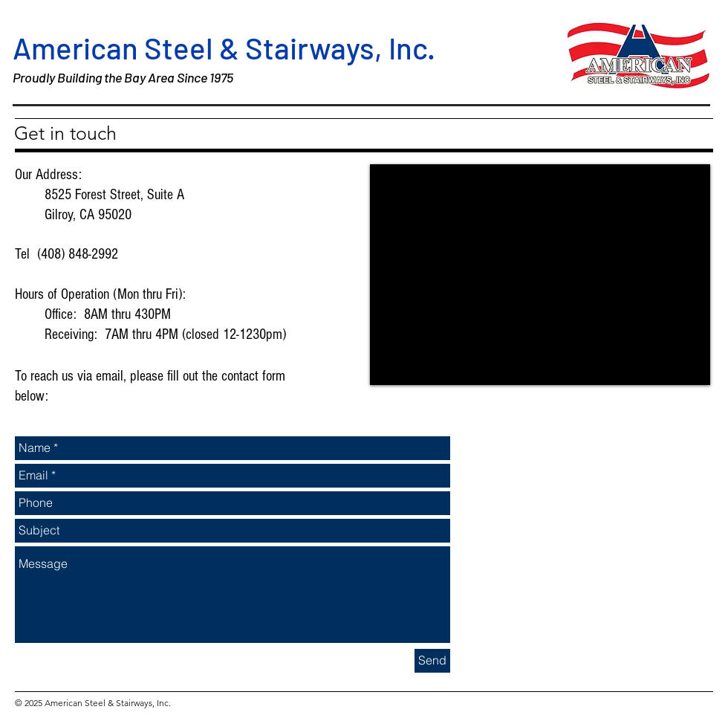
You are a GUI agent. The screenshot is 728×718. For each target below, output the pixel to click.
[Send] (432, 661)
